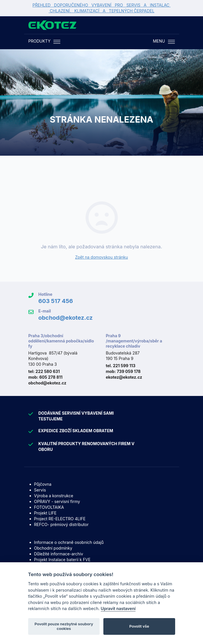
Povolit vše (139, 626)
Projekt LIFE (45, 513)
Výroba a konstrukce (54, 496)
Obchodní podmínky (53, 548)
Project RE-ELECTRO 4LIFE (60, 519)
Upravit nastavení (118, 609)
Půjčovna (43, 484)
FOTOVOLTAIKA (49, 507)
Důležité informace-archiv (59, 554)
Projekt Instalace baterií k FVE (62, 560)
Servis (40, 490)
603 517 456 (56, 301)
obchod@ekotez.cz (66, 318)
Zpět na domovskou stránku (101, 257)
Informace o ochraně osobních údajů (69, 542)
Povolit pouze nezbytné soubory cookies (64, 626)
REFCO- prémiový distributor (61, 524)
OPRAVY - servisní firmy (57, 501)
